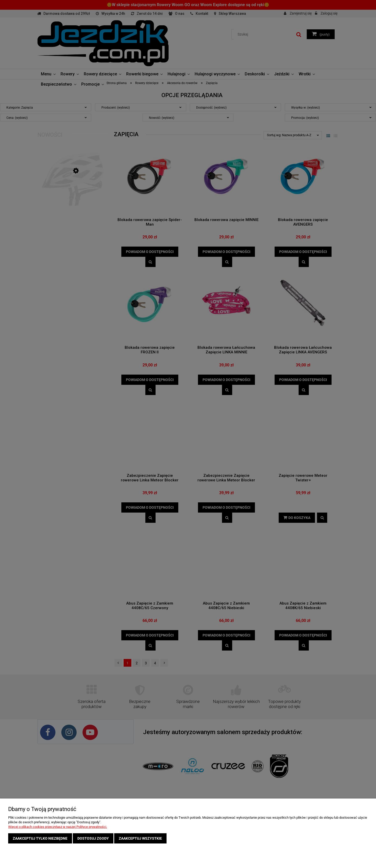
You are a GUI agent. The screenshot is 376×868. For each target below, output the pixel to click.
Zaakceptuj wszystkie (140, 838)
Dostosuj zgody (93, 838)
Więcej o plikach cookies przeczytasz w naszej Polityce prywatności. (58, 827)
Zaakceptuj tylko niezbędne (40, 838)
